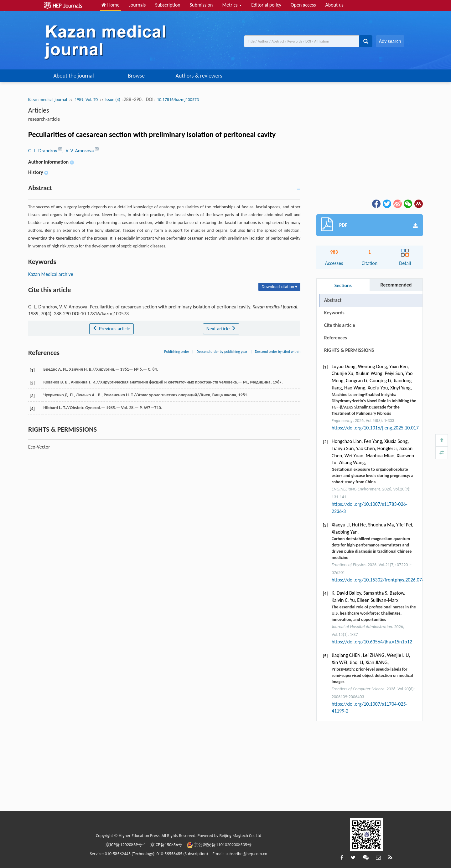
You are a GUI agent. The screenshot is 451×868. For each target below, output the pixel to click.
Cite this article (340, 325)
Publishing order (177, 352)
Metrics (232, 5)
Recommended (396, 285)
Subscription (168, 5)
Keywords (334, 313)
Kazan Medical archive (51, 274)
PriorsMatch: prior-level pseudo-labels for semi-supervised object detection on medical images (372, 675)
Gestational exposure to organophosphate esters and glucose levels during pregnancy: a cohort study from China (373, 476)
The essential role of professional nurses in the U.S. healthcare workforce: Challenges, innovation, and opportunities (374, 613)
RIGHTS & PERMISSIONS (349, 350)
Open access (303, 5)
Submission (201, 5)
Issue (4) (113, 100)
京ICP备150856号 (166, 845)
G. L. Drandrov (43, 151)
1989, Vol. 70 (86, 100)
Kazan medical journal (48, 100)
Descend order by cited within (278, 352)
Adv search (390, 41)
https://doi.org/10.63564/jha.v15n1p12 (372, 642)
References (336, 338)
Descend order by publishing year (222, 352)
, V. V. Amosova (78, 151)
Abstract (333, 300)
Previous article (111, 329)
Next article (221, 329)
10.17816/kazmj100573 (178, 100)
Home (111, 5)
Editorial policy (266, 5)
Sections (343, 285)
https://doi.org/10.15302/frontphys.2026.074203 (382, 580)
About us (334, 5)
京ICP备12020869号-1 (126, 845)
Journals (137, 5)
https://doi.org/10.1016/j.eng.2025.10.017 (375, 428)
